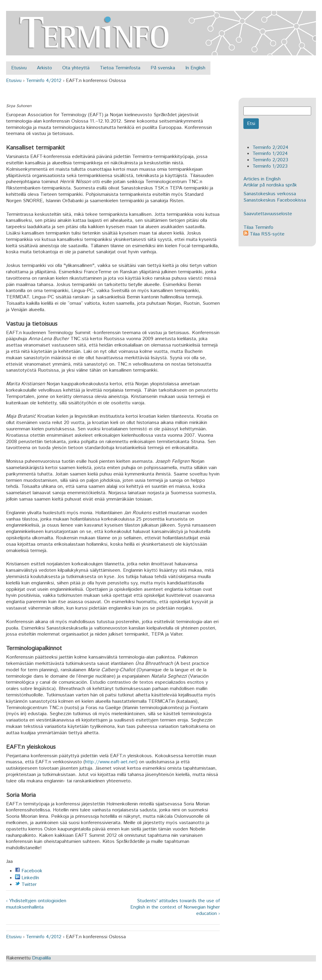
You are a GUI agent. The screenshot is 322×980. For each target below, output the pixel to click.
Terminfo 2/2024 (270, 148)
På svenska (163, 68)
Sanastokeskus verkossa (270, 194)
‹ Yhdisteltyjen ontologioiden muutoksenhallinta (36, 904)
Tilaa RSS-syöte (264, 234)
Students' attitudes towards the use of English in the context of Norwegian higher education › (175, 907)
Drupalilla (41, 958)
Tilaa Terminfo (258, 227)
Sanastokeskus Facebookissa (275, 200)
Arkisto (44, 68)
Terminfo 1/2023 (270, 166)
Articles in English (262, 179)
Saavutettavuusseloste (268, 214)
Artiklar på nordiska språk (270, 185)
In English (195, 68)
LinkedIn (27, 878)
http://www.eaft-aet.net (111, 762)
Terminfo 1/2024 (270, 154)
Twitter (26, 885)
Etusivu (19, 68)
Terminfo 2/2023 (270, 160)
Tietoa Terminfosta (120, 68)
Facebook (29, 871)
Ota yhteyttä (76, 68)
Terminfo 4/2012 (44, 81)
